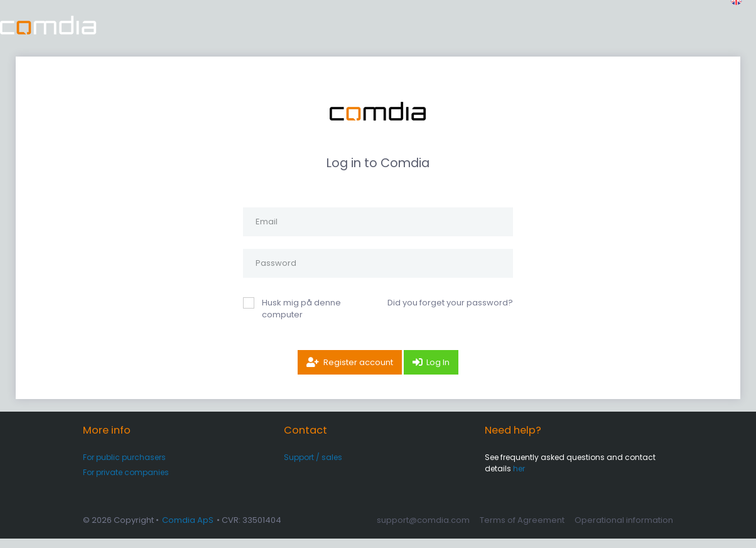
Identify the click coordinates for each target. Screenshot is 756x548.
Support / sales (313, 467)
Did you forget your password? (450, 312)
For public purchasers (124, 467)
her (519, 478)
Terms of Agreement (522, 529)
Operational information (624, 529)
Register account (358, 372)
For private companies (126, 482)
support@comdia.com (423, 529)
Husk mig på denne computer (301, 318)
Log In (438, 372)
